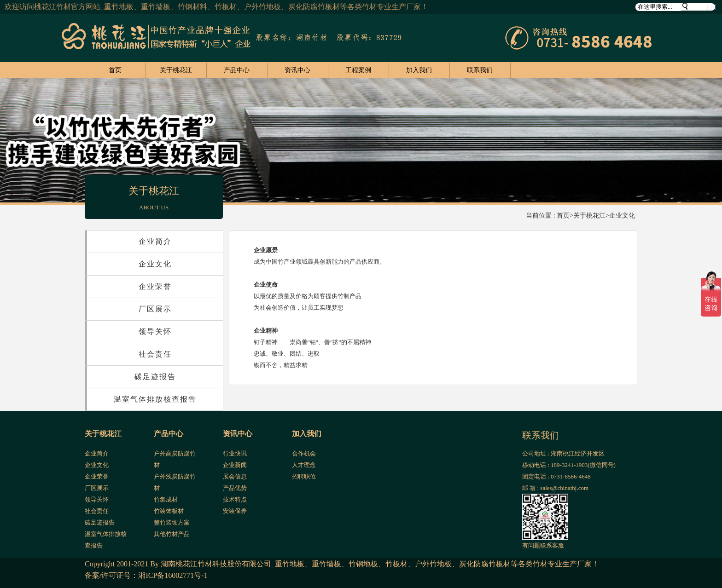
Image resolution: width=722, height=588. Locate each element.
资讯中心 (297, 70)
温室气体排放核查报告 (155, 399)
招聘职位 (304, 476)
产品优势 (235, 488)
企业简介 (155, 241)
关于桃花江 (176, 70)
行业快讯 (235, 453)
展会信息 (235, 476)
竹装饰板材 (169, 511)
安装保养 (235, 511)
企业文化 (622, 216)
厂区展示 (155, 309)
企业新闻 (235, 465)
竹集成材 (166, 499)
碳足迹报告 (155, 377)
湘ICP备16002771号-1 (173, 575)
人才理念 (304, 465)
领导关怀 (155, 331)
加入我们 (419, 70)
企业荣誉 (155, 286)
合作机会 (304, 453)
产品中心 (237, 70)
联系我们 (480, 70)
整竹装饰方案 (172, 522)
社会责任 (155, 354)
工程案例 (358, 70)
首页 (115, 70)
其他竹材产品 (172, 534)
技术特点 (235, 499)
